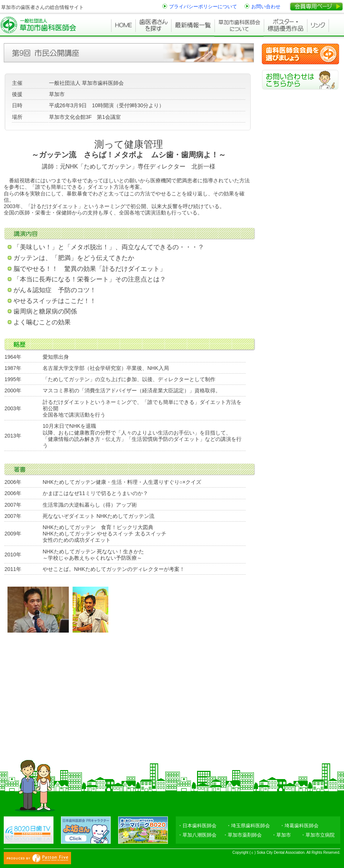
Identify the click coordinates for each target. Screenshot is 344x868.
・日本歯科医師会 (197, 826)
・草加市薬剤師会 (242, 835)
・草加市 (281, 835)
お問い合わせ (266, 7)
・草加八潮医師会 (197, 835)
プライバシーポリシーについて (203, 7)
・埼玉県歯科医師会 (248, 826)
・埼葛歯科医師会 (299, 826)
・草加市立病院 (318, 835)
